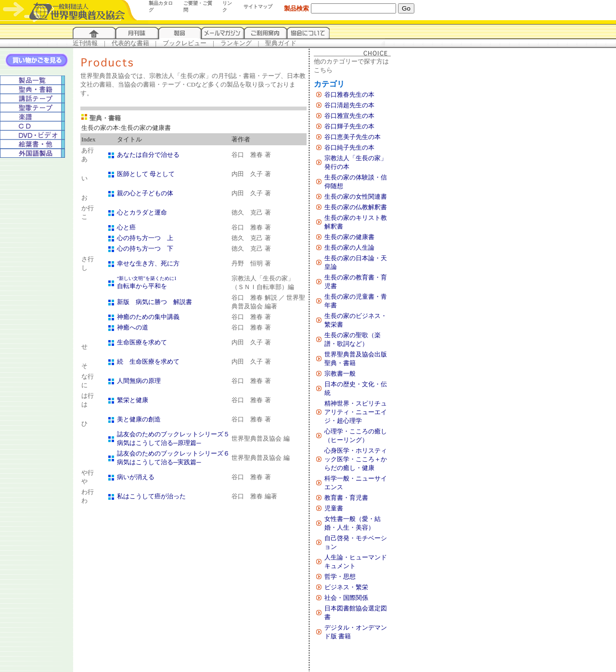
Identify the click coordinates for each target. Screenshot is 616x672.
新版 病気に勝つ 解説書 (154, 302)
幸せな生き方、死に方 (148, 263)
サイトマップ (258, 6)
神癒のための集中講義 (148, 317)
